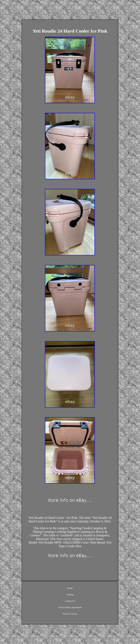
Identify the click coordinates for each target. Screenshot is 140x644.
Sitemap (70, 594)
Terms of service (70, 614)
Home (70, 588)
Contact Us (70, 601)
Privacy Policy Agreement (70, 607)
